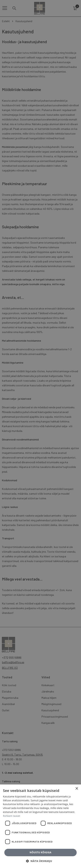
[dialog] (40, 434)
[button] (40, 861)
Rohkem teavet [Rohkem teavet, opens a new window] (12, 816)
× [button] (77, 789)
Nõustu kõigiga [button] (41, 852)
